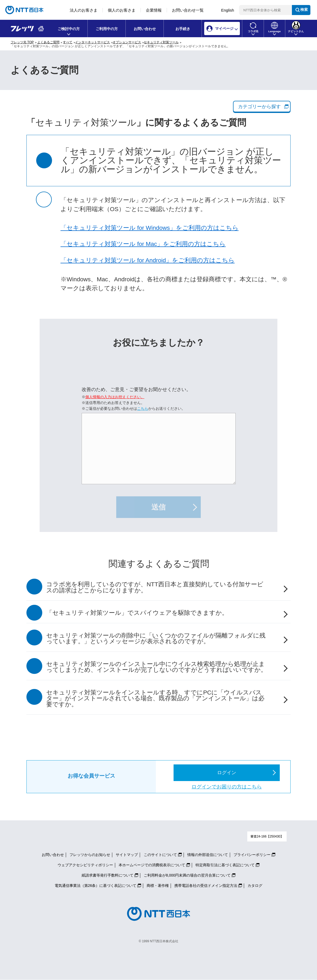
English (228, 10)
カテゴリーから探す (259, 107)
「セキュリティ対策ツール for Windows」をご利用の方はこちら (150, 228)
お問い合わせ (145, 29)
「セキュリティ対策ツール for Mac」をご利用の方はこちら (143, 244)
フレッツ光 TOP (22, 42)
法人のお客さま (84, 10)
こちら (143, 408)
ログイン (227, 773)
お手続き (183, 29)
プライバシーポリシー (252, 855)
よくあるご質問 (48, 42)
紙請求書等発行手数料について (108, 875)
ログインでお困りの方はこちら (227, 787)
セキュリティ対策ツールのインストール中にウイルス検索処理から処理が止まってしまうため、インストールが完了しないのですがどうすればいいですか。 (157, 667)
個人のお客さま (122, 10)
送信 (158, 507)
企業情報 (154, 10)
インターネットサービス (92, 42)
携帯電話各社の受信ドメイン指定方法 (206, 886)
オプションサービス (127, 42)
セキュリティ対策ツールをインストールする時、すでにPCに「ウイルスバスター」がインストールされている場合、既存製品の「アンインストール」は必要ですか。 (155, 698)
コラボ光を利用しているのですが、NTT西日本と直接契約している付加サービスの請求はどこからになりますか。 (155, 587)
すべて (68, 42)
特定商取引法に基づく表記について (225, 865)
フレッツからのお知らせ (90, 855)
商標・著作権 (158, 886)
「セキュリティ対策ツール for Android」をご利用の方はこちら (148, 260)
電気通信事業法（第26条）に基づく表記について (96, 886)
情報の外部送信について (208, 855)
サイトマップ (127, 855)
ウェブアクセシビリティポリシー (85, 865)
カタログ (255, 886)
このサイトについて (160, 855)
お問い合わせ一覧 (188, 10)
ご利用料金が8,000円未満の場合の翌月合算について (187, 875)
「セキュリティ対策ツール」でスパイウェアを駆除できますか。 (137, 613)
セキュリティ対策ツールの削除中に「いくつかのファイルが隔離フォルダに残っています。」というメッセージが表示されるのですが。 (156, 639)
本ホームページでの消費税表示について (152, 865)
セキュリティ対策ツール (161, 42)
